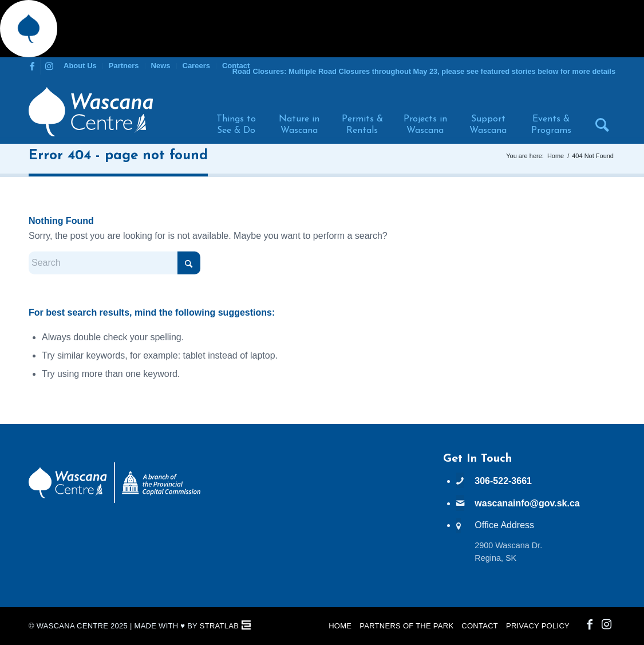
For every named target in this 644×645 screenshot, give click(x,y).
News (161, 66)
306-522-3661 (503, 481)
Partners (124, 66)
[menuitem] (80, 66)
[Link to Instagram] (49, 66)
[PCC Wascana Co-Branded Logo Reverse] (114, 501)
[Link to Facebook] (32, 66)
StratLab (219, 626)
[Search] (598, 112)
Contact (236, 66)
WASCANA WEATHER (322, 495)
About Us (80, 66)
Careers (196, 66)
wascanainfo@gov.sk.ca (527, 503)
